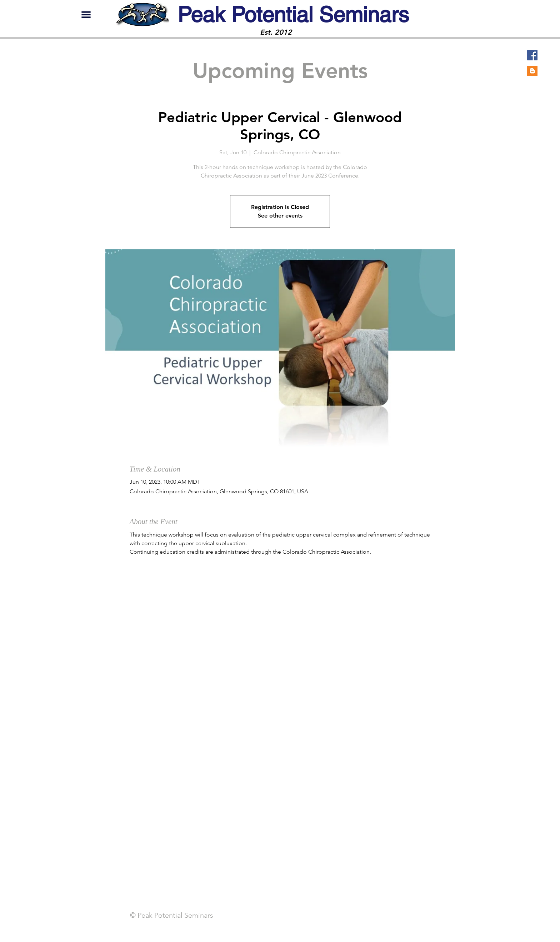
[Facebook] (532, 55)
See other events (280, 216)
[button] (86, 15)
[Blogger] (532, 71)
